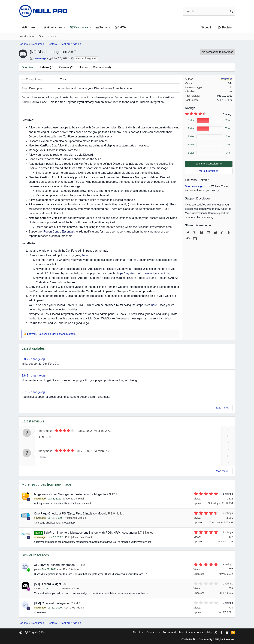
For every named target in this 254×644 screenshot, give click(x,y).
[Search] (209, 11)
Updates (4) (46, 67)
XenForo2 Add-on (69, 569)
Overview (27, 67)
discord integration (87, 58)
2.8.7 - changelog (33, 359)
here (85, 255)
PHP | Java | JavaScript (78, 537)
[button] (38, 27)
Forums (30, 27)
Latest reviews (27, 36)
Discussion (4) (102, 67)
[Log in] (206, 28)
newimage (40, 58)
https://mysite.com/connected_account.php (144, 273)
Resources (81, 27)
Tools (103, 27)
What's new (54, 27)
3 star (191, 136)
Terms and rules (173, 632)
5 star (191, 120)
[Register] (225, 28)
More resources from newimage (46, 484)
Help (209, 632)
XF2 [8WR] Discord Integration (54, 565)
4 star (191, 128)
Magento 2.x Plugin (74, 499)
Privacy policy (194, 632)
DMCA (122, 27)
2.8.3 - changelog (33, 376)
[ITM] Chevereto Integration (52, 603)
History (83, 67)
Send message (194, 186)
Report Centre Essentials (59, 232)
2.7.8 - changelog (33, 392)
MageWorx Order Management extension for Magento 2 (71, 494)
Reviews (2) (66, 67)
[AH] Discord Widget (48, 584)
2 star (191, 145)
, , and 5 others (51, 334)
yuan (37, 569)
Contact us (153, 632)
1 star (191, 153)
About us (138, 632)
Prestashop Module (75, 518)
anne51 (38, 589)
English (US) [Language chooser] (35, 632)
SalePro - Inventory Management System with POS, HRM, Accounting (90, 533)
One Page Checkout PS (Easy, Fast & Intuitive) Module (71, 514)
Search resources (49, 36)
